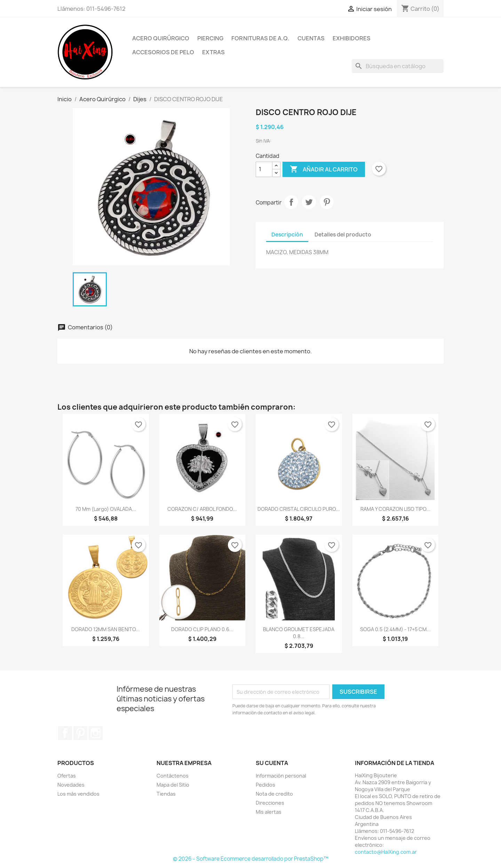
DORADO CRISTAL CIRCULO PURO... (299, 509)
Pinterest (327, 202)
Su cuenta (272, 763)
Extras (213, 52)
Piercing (210, 38)
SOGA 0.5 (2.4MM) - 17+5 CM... (395, 629)
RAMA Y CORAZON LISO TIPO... (395, 509)
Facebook (65, 733)
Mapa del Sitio (173, 785)
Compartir (291, 202)
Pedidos (265, 785)
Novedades (71, 785)
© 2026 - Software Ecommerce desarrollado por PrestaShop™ (251, 859)
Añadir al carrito (324, 169)
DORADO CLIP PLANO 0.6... (202, 629)
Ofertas (67, 776)
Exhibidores (352, 38)
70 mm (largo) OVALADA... (106, 509)
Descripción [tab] (287, 235)
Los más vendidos (78, 794)
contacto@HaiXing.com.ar (386, 852)
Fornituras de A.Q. (260, 38)
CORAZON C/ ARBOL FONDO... (202, 509)
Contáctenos (173, 776)
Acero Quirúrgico (161, 38)
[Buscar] (398, 66)
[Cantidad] (264, 169)
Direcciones (270, 803)
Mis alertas (269, 812)
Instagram (96, 733)
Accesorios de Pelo (163, 52)
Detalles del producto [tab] (343, 235)
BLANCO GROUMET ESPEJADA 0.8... (299, 633)
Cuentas (311, 38)
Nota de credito (274, 794)
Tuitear (309, 202)
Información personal (281, 776)
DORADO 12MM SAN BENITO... (106, 629)
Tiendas (166, 794)
